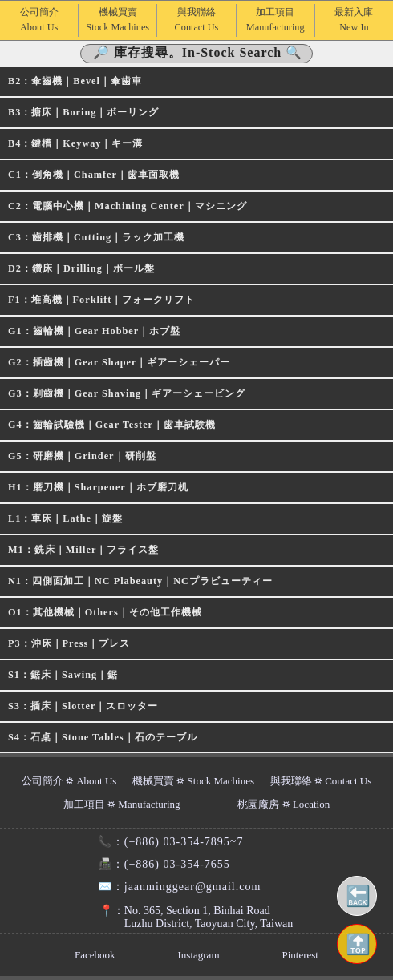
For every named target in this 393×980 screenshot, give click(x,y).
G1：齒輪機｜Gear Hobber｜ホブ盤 (94, 331)
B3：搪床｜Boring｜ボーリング (83, 112)
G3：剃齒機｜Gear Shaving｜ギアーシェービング (127, 393)
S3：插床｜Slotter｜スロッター (83, 706)
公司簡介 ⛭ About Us (69, 781)
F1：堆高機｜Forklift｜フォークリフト (101, 300)
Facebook (95, 955)
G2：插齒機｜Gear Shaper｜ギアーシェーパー (119, 362)
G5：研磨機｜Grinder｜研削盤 (82, 456)
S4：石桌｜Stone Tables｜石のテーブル (103, 737)
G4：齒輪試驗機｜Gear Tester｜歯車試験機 (112, 425)
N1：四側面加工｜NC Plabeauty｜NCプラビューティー (140, 581)
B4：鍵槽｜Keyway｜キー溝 (75, 143)
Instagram (199, 955)
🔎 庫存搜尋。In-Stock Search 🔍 (198, 52)
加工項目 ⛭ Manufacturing (122, 804)
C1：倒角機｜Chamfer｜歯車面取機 (94, 175)
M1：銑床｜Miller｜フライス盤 (83, 550)
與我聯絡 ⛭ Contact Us (321, 781)
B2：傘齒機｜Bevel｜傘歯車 (75, 81)
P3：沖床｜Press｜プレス (69, 643)
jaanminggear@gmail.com (173, 887)
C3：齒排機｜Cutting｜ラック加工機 (96, 237)
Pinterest (300, 955)
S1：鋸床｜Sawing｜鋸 (63, 675)
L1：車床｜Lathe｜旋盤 (65, 518)
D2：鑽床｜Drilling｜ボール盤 (81, 268)
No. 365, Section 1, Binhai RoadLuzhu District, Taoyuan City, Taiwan (188, 917)
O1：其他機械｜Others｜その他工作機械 (105, 612)
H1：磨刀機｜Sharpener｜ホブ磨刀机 (98, 487)
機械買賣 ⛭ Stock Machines (193, 781)
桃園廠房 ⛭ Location (284, 804)
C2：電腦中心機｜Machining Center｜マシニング (128, 206)
